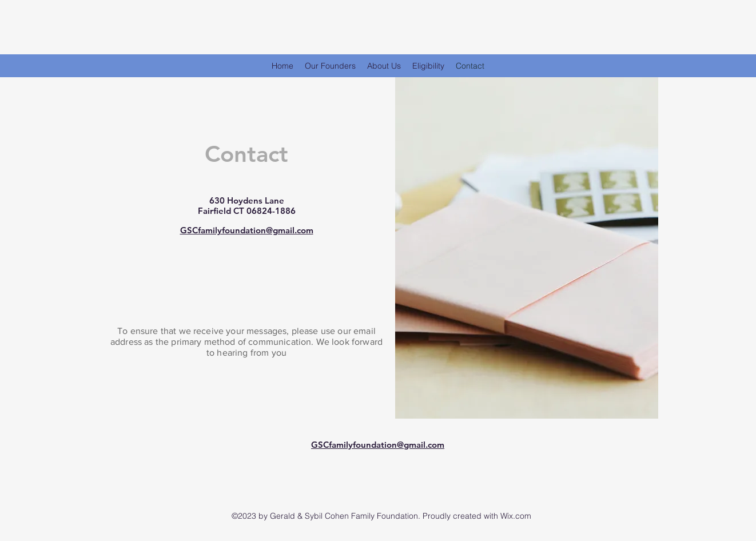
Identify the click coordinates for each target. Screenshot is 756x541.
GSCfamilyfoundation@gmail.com (247, 230)
